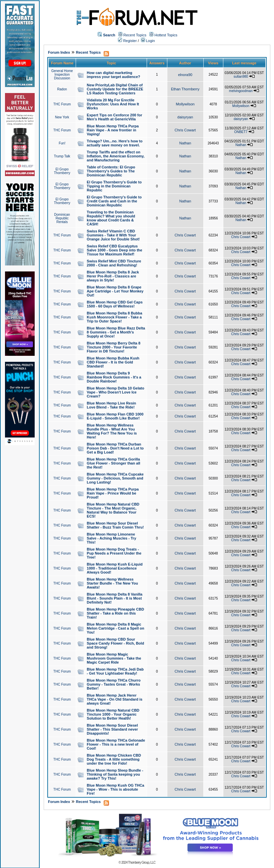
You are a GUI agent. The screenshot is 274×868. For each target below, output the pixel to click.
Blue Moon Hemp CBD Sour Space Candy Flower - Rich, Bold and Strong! (115, 643)
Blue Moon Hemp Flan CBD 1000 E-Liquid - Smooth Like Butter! (115, 416)
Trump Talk (62, 156)
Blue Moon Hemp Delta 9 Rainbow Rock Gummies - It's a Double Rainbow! (114, 377)
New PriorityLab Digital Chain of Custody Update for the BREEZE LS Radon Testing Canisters (115, 89)
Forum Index (59, 52)
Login (148, 41)
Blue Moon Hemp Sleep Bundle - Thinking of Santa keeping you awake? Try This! (115, 774)
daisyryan (185, 117)
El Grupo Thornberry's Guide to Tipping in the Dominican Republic (114, 186)
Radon (62, 89)
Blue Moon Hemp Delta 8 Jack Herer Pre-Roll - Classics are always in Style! (113, 276)
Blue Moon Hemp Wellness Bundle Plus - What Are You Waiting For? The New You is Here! (112, 431)
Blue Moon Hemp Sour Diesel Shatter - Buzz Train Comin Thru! (115, 525)
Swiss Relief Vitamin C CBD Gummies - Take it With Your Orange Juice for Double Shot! (113, 235)
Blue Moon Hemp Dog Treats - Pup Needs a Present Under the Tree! (114, 553)
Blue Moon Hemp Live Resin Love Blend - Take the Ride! (111, 405)
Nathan (185, 143)
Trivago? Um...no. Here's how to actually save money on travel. (114, 143)
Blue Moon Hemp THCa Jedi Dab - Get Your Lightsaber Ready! (115, 671)
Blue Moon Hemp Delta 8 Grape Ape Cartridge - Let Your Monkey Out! (115, 291)
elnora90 (185, 75)
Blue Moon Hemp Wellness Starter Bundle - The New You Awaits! (112, 583)
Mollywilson (185, 104)
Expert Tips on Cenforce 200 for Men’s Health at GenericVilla (114, 117)
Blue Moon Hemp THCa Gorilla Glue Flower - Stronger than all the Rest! (113, 463)
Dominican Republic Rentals (62, 218)
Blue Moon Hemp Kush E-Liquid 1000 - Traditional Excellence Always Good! (114, 568)
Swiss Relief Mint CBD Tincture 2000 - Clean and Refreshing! (114, 263)
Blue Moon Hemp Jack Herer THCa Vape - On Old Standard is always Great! (114, 699)
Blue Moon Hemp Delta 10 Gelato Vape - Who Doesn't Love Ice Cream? (115, 392)
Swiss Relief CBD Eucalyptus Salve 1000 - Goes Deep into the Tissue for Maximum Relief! (114, 250)
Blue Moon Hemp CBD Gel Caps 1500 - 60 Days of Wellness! (114, 304)
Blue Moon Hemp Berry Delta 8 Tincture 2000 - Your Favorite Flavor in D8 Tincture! (113, 347)
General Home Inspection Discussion (62, 75)
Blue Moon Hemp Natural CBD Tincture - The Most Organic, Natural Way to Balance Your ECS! (113, 510)
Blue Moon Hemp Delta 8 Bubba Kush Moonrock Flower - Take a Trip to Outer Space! (114, 317)
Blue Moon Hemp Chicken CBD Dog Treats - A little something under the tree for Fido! (114, 759)
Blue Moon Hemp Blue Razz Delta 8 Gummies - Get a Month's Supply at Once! (116, 332)
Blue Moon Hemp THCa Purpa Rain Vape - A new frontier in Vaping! (113, 130)
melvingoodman (241, 91)
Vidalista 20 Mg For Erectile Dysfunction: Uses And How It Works (113, 104)
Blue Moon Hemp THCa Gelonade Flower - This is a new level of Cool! (116, 744)
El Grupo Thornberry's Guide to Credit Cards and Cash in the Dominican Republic (114, 201)
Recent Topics (135, 35)
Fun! (62, 143)
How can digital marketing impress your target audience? (113, 75)
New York (62, 117)
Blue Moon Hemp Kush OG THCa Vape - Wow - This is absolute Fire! (115, 789)
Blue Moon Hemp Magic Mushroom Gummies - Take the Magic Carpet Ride (114, 658)
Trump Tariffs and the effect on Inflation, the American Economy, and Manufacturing (115, 156)
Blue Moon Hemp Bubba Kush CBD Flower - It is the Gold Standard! (113, 362)
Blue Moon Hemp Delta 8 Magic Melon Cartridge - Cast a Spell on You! (115, 628)
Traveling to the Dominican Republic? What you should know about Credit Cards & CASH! (111, 218)
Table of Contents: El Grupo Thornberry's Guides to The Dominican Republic (111, 171)
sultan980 (241, 77)
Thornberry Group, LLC (142, 862)
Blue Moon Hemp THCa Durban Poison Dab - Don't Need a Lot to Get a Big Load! (115, 448)
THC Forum (62, 104)
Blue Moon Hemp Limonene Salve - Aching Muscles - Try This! (111, 538)
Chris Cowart (185, 130)
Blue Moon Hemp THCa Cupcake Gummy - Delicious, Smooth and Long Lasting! (115, 478)
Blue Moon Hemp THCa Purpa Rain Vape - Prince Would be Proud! (113, 493)
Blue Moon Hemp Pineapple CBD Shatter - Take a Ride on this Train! (115, 613)
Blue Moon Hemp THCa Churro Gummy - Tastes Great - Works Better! (113, 684)
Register (127, 41)
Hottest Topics (166, 35)
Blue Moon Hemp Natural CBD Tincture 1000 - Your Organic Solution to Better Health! (113, 714)
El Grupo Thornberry (62, 171)
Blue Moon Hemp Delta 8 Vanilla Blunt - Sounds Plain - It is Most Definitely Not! (114, 598)
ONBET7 (241, 132)
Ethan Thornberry (185, 89)
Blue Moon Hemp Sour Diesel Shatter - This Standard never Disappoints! (112, 729)
